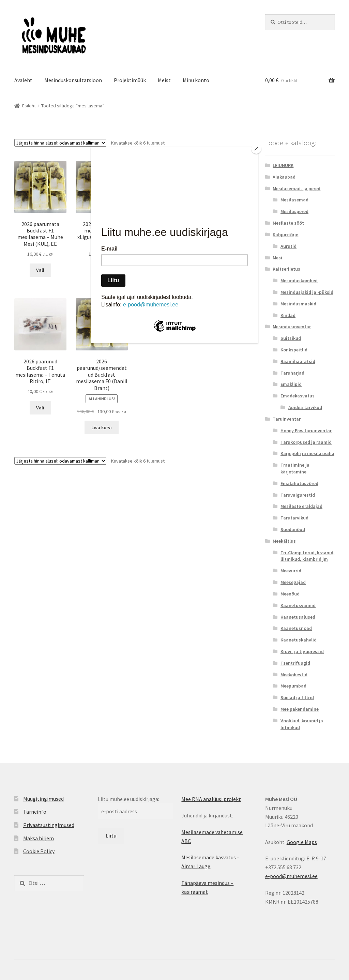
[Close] (256, 149)
